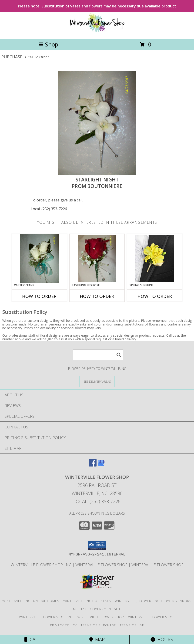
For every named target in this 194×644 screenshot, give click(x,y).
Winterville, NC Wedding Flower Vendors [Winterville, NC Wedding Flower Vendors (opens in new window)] (153, 601)
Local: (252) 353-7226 (49, 209)
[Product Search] (98, 355)
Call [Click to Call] (32, 639)
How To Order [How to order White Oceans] (39, 296)
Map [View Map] (97, 639)
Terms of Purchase (98, 625)
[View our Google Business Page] (101, 465)
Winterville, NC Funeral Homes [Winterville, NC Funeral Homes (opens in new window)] (31, 601)
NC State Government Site (97, 609)
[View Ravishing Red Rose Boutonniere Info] (97, 259)
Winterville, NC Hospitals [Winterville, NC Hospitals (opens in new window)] (87, 601)
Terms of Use (132, 625)
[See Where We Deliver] (97, 381)
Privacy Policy (63, 625)
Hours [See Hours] (162, 639)
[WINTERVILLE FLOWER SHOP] (97, 32)
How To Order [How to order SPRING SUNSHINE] (155, 296)
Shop (48, 44)
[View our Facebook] (93, 465)
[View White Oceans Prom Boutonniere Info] (39, 259)
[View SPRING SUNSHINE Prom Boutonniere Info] (155, 259)
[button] (97, 545)
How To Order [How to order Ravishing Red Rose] (97, 296)
